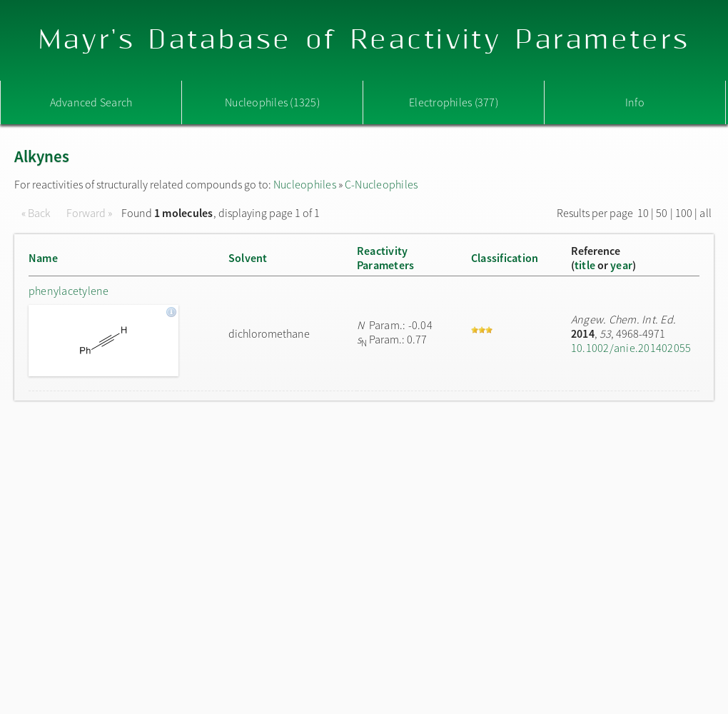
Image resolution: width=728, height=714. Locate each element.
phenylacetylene (69, 291)
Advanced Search (91, 102)
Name (43, 258)
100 (684, 213)
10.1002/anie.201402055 (631, 348)
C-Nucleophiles (381, 184)
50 (662, 213)
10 (643, 213)
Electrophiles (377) (454, 102)
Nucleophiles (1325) (272, 102)
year (621, 265)
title (585, 265)
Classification (505, 258)
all (706, 213)
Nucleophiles (305, 184)
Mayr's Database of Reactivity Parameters (364, 40)
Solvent (248, 258)
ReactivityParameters (385, 258)
